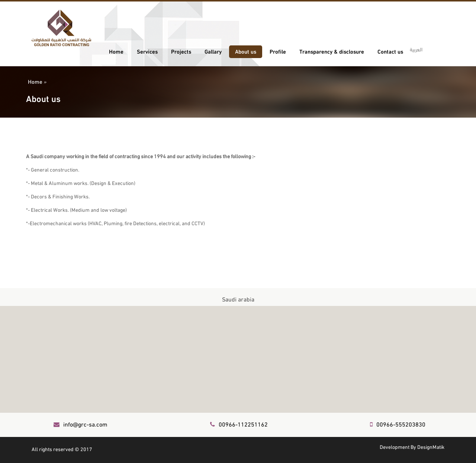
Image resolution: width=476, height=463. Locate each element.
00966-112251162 (239, 424)
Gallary (213, 51)
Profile (278, 51)
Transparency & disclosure (332, 51)
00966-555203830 (398, 424)
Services (147, 51)
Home (116, 51)
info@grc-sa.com (81, 424)
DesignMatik (431, 446)
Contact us (390, 51)
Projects (181, 51)
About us (246, 51)
